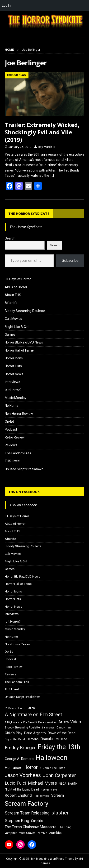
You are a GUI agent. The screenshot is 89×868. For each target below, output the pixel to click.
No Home (12, 406)
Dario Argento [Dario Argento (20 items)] (35, 733)
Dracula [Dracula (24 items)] (47, 739)
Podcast (11, 429)
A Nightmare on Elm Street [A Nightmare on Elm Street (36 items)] (33, 714)
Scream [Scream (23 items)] (58, 795)
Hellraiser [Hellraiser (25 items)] (13, 768)
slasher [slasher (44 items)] (60, 813)
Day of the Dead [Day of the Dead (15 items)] (15, 739)
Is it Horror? (13, 390)
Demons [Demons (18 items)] (33, 739)
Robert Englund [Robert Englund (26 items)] (18, 795)
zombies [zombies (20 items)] (56, 833)
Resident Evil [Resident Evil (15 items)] (49, 790)
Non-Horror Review (19, 414)
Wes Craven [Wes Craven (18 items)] (27, 833)
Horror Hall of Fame (19, 350)
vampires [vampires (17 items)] (11, 833)
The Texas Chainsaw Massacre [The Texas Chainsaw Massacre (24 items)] (31, 827)
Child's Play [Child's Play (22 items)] (14, 733)
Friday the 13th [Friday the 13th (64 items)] (59, 747)
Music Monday (16, 398)
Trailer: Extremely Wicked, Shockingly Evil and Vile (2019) (42, 132)
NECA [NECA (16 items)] (63, 784)
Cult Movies (13, 319)
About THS (13, 295)
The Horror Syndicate (29, 214)
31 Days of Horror (18, 279)
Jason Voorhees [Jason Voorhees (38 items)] (23, 775)
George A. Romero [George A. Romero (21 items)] (19, 759)
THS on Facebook (24, 492)
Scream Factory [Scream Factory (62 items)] (27, 803)
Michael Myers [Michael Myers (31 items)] (42, 783)
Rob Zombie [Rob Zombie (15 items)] (42, 796)
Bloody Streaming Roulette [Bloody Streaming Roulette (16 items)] (22, 728)
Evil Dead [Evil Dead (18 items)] (61, 739)
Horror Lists (13, 366)
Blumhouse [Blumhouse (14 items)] (48, 728)
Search (10, 238)
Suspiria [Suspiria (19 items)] (37, 821)
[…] (52, 176)
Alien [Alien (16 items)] (32, 708)
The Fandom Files (18, 453)
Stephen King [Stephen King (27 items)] (17, 821)
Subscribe (70, 260)
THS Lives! (12, 461)
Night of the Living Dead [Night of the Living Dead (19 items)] (22, 789)
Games (10, 335)
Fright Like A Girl (17, 327)
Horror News (14, 374)
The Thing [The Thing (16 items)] (65, 827)
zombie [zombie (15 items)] (42, 833)
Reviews (11, 445)
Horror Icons (14, 358)
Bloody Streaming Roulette (25, 311)
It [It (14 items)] (40, 768)
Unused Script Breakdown (24, 469)
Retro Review (15, 437)
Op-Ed (9, 421)
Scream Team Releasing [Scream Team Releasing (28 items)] (27, 813)
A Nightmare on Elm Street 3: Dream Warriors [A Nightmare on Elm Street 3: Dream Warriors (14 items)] (31, 722)
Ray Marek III (47, 147)
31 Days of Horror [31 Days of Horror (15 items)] (16, 708)
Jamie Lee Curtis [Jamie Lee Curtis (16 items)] (54, 768)
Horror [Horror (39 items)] (30, 767)
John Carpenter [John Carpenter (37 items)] (59, 775)
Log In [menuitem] (6, 5)
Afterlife (11, 303)
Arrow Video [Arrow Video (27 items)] (70, 722)
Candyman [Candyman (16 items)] (64, 728)
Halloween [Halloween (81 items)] (52, 758)
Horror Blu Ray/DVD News (24, 342)
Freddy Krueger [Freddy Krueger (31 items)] (20, 748)
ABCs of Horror (16, 287)
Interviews (12, 382)
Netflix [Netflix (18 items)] (73, 784)
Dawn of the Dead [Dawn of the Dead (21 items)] (62, 733)
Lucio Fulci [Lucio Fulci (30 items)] (15, 783)
